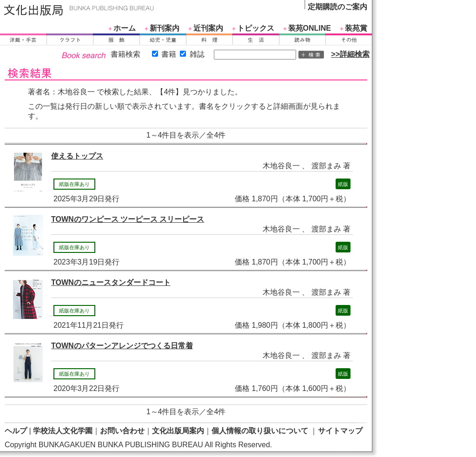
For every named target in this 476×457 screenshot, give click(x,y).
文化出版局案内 (178, 431)
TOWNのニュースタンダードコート (111, 282)
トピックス (256, 28)
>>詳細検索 (350, 54)
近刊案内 (208, 28)
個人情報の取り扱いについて (260, 431)
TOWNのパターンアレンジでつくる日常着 (122, 346)
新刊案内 (165, 28)
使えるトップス (77, 156)
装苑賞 (356, 28)
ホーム (125, 28)
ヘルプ (16, 431)
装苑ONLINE (310, 28)
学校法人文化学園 (63, 431)
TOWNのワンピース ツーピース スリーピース (128, 219)
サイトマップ (340, 431)
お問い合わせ (122, 431)
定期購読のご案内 (337, 7)
